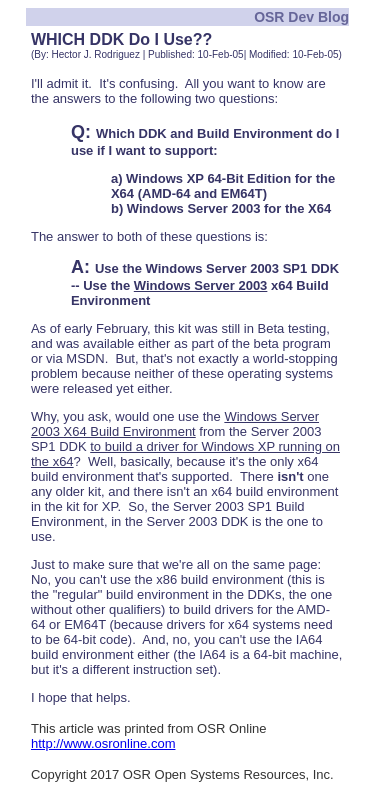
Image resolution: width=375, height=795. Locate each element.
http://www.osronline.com (103, 743)
